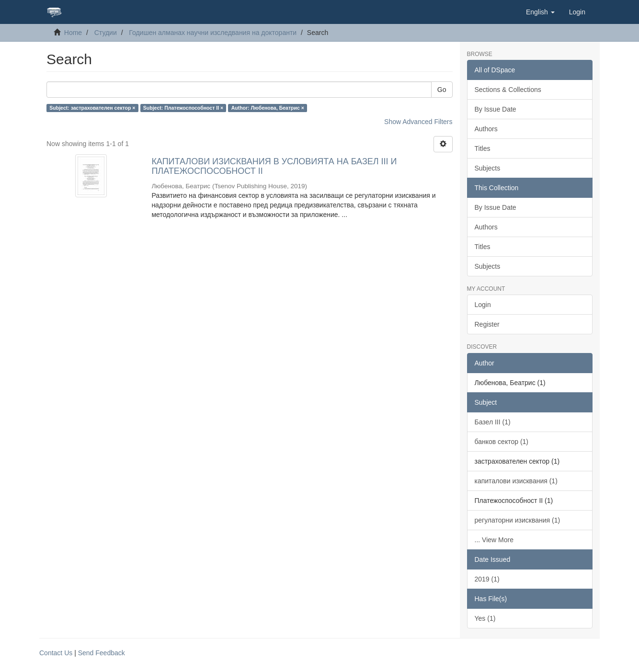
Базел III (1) (493, 422)
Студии (106, 33)
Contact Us (56, 653)
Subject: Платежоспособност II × (183, 108)
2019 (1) (487, 579)
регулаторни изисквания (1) (518, 520)
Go (442, 90)
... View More (494, 540)
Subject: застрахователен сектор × (92, 108)
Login (483, 305)
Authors (486, 129)
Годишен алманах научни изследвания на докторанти (213, 33)
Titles (483, 148)
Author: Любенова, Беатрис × (268, 108)
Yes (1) (485, 618)
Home (73, 33)
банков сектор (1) (502, 442)
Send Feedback (102, 653)
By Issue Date (496, 109)
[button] (540, 12)
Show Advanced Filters (418, 122)
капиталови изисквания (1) (516, 481)
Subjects (488, 168)
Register (487, 324)
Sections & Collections (508, 90)
